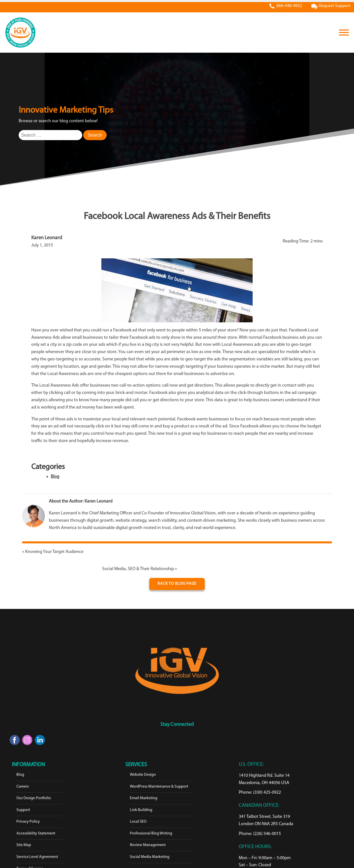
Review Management (148, 845)
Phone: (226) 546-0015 (260, 834)
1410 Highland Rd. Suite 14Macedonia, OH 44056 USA (264, 779)
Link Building (141, 810)
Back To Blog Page (177, 584)
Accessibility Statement (36, 833)
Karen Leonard (98, 501)
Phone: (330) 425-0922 (260, 793)
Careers (23, 787)
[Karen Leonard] (34, 517)
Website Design (143, 775)
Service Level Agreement (37, 857)
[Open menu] (344, 33)
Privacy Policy (28, 822)
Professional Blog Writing (151, 833)
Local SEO (138, 822)
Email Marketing (144, 798)
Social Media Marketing (150, 857)
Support (23, 810)
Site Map (24, 845)
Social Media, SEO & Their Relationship (138, 569)
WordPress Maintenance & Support (159, 787)
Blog (55, 477)
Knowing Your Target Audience (54, 552)
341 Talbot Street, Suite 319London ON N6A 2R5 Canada (266, 820)
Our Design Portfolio (34, 798)
